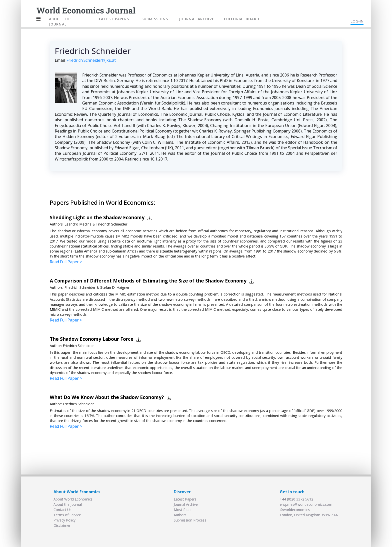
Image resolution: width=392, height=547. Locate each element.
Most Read (183, 510)
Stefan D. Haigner (115, 287)
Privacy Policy (64, 520)
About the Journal (68, 504)
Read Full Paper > (66, 262)
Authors (180, 515)
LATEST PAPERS (114, 19)
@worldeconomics (295, 510)
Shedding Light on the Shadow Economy (97, 217)
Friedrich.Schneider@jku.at (91, 60)
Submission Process (190, 520)
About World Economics (73, 499)
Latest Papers (185, 499)
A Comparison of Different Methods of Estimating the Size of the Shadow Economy (148, 281)
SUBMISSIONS (155, 19)
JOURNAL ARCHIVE (197, 19)
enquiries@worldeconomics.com (306, 504)
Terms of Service (67, 515)
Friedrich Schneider (112, 224)
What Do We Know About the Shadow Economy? (107, 397)
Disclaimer (62, 525)
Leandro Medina (78, 224)
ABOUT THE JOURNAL (60, 21)
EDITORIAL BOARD (242, 19)
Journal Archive (186, 504)
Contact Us (62, 510)
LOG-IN (357, 21)
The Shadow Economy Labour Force (92, 339)
